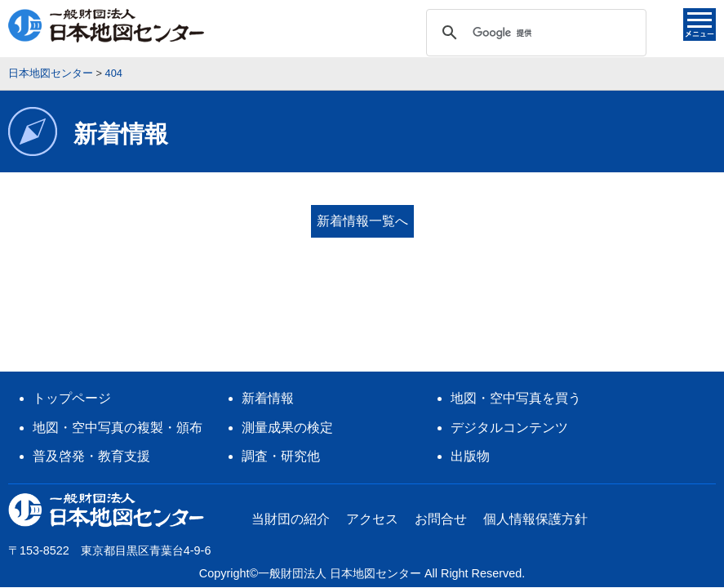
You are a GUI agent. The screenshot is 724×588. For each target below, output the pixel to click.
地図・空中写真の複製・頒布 (118, 343)
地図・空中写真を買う (516, 313)
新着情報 (268, 313)
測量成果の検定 (287, 343)
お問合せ (441, 434)
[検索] (534, 33)
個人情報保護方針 (535, 434)
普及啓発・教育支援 (91, 371)
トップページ (72, 313)
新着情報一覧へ (362, 221)
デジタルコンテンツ (509, 343)
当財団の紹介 (291, 434)
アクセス (372, 434)
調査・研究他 (281, 371)
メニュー (700, 24)
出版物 (470, 371)
